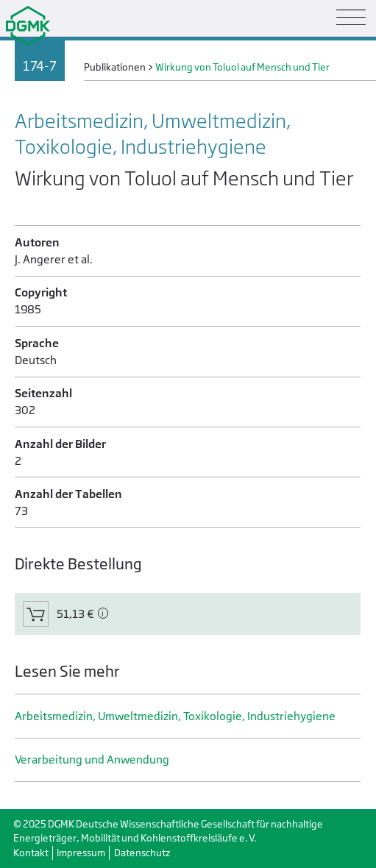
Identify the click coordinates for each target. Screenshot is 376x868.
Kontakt (31, 853)
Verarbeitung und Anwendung (92, 759)
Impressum (81, 853)
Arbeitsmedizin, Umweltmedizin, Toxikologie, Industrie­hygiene (175, 716)
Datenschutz (142, 853)
